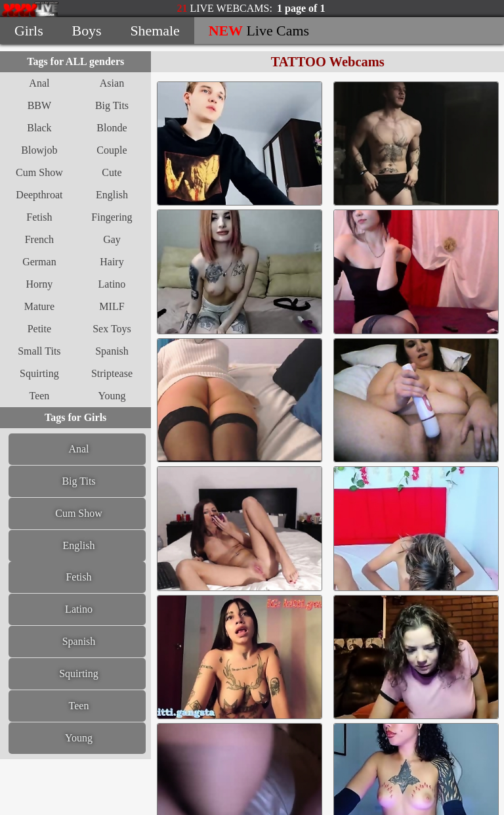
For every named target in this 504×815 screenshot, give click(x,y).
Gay (112, 239)
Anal (39, 83)
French (39, 239)
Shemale (155, 31)
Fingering (112, 217)
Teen (39, 396)
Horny (39, 284)
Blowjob (39, 150)
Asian (112, 83)
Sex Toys (112, 329)
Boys (87, 31)
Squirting (39, 373)
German (39, 262)
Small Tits (39, 351)
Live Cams (259, 31)
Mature (39, 306)
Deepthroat (39, 195)
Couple (112, 150)
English (112, 195)
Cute (112, 172)
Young (112, 396)
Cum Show (39, 172)
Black (39, 128)
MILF (112, 306)
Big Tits (112, 105)
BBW (39, 105)
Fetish (39, 217)
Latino (112, 284)
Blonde (112, 128)
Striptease (112, 373)
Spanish (112, 351)
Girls (29, 31)
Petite (39, 329)
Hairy (112, 262)
